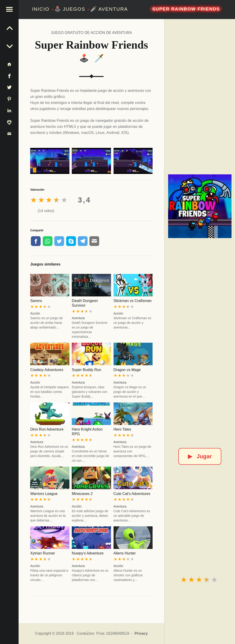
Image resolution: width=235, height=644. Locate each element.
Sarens (36, 301)
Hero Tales (122, 429)
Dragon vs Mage (127, 370)
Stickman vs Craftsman (133, 301)
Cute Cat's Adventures (132, 494)
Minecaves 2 (82, 494)
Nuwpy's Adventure (88, 553)
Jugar (200, 456)
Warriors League (44, 494)
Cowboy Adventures (47, 370)
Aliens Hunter (125, 553)
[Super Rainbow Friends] (200, 206)
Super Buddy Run (86, 370)
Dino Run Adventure (47, 429)
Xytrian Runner (43, 553)
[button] (9, 9)
